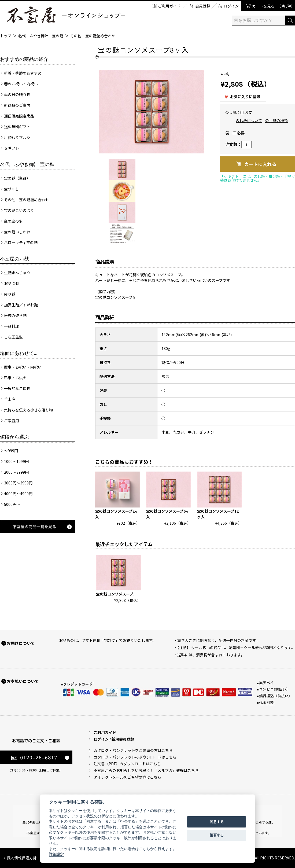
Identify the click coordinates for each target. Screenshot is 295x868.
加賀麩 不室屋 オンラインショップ (66, 15)
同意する (217, 822)
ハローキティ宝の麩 (21, 242)
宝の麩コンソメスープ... (116, 594)
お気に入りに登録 (245, 97)
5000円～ (12, 504)
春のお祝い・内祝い (21, 84)
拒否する (217, 835)
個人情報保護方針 (22, 858)
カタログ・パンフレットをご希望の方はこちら (133, 750)
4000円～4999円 (18, 494)
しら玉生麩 (13, 337)
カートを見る (272, 6)
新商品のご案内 (17, 105)
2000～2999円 (16, 472)
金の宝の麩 (13, 221)
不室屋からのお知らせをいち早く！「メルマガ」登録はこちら (146, 770)
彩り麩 (10, 294)
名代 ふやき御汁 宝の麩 (41, 36)
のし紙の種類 (276, 120)
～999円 (11, 451)
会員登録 (203, 6)
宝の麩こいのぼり (19, 210)
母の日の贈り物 (17, 94)
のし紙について (249, 120)
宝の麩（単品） (17, 178)
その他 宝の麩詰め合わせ (93, 36)
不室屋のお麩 (14, 259)
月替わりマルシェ (19, 137)
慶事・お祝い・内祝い (23, 367)
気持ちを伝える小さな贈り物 (28, 410)
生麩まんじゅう (17, 273)
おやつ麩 (12, 283)
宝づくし (12, 189)
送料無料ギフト (17, 127)
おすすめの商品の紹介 (24, 59)
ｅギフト (12, 148)
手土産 (10, 399)
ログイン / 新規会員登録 (114, 739)
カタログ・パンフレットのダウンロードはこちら (135, 757)
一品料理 (12, 326)
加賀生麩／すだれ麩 (21, 305)
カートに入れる (260, 164)
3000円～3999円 (18, 483)
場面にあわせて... (19, 353)
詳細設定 (56, 854)
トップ (6, 36)
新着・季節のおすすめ (23, 73)
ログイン (231, 6)
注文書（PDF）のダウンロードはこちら (127, 764)
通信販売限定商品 (19, 116)
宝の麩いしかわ (17, 232)
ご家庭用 (12, 421)
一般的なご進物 (17, 388)
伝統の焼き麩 (15, 315)
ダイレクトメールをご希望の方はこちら (127, 777)
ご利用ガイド (169, 6)
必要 (248, 112)
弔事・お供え (15, 378)
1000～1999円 (16, 461)
